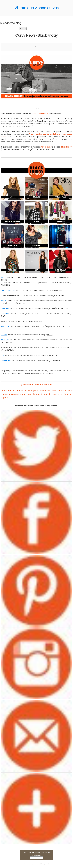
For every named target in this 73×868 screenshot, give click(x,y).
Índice (36, 46)
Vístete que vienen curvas (37, 8)
